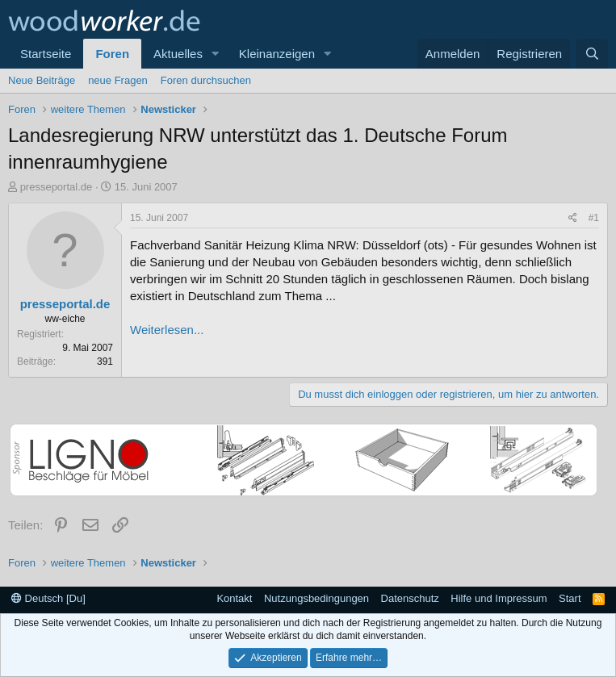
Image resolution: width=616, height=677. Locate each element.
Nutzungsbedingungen (316, 598)
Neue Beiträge (42, 80)
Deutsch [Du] (48, 598)
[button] (216, 54)
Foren (112, 54)
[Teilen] (573, 218)
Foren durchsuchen (206, 80)
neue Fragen (118, 80)
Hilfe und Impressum (499, 598)
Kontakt (234, 598)
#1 (594, 218)
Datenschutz (410, 598)
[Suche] (592, 54)
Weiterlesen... (167, 330)
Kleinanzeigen (277, 54)
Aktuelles (178, 54)
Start (570, 598)
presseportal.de (57, 187)
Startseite (46, 54)
